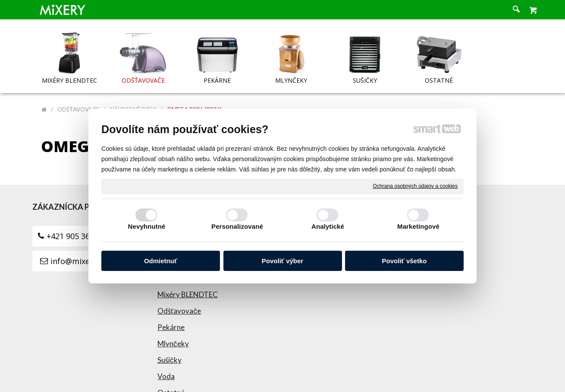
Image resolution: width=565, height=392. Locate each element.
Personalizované (237, 226)
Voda (169, 307)
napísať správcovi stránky (298, 372)
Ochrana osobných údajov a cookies (415, 186)
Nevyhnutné (147, 226)
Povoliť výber (282, 261)
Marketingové (418, 226)
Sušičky (173, 291)
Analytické (328, 226)
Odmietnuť (161, 261)
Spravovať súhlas (454, 372)
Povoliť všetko (405, 261)
